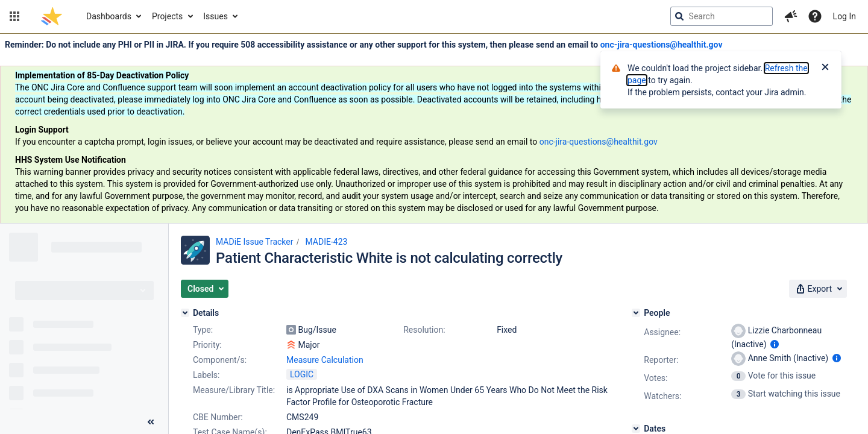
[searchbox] (722, 16)
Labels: (206, 375)
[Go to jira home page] (52, 16)
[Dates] (636, 429)
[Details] (185, 313)
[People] (636, 313)
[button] (14, 16)
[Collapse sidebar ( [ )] (151, 422)
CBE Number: (218, 417)
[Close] (825, 68)
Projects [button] (167, 16)
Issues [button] (215, 16)
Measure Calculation (325, 360)
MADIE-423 (326, 242)
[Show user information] (775, 344)
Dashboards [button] (109, 16)
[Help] (815, 16)
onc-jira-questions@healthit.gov (662, 45)
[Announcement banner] (434, 129)
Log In (844, 16)
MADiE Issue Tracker (254, 242)
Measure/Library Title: (234, 390)
